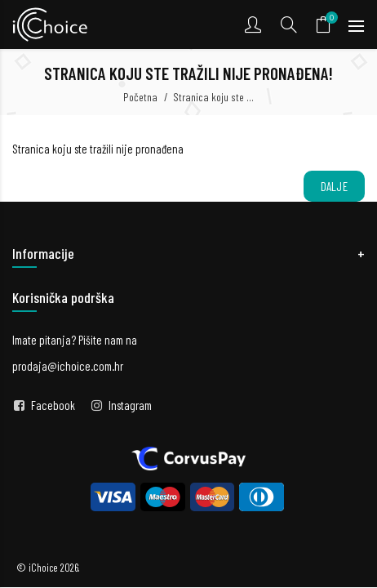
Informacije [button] (43, 253)
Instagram (130, 405)
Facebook (53, 405)
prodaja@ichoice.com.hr (68, 366)
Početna (140, 97)
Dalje (335, 186)
